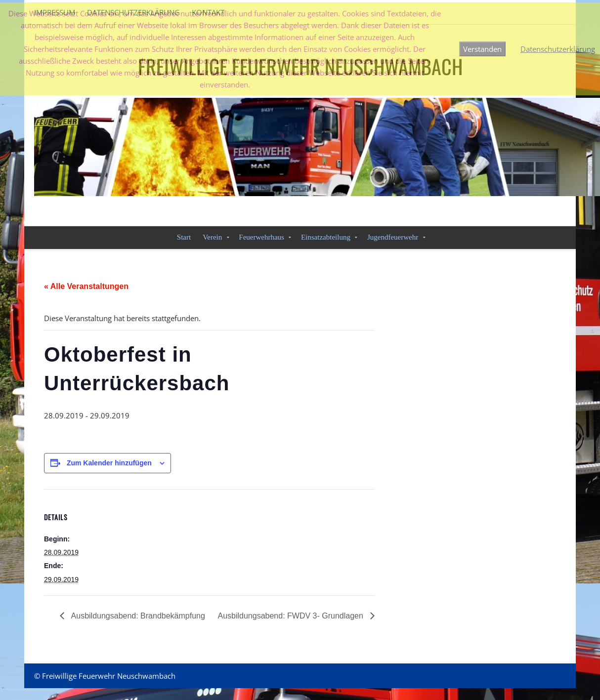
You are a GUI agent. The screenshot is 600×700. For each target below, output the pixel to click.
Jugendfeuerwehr (393, 237)
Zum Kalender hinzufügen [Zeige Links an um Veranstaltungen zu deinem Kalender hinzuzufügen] (109, 463)
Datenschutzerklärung (558, 49)
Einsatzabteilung (326, 237)
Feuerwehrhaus (261, 237)
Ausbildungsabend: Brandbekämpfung (137, 616)
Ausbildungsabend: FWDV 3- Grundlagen (291, 616)
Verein (212, 237)
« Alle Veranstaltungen (86, 286)
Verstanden (482, 49)
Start (184, 237)
